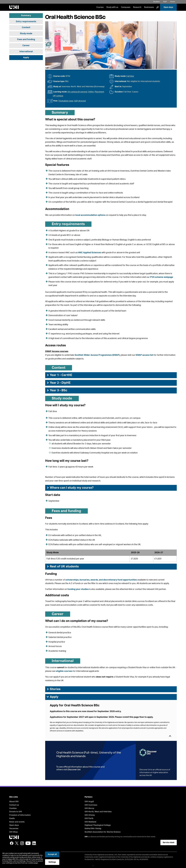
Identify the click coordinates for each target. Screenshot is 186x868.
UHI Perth (89, 818)
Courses (100, 7)
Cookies (13, 808)
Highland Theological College (98, 825)
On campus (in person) (77, 92)
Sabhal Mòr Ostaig (93, 829)
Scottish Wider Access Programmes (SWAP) (97, 355)
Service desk (169, 842)
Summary (26, 16)
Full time (130, 76)
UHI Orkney (90, 815)
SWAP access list (144, 355)
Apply (26, 58)
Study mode (26, 34)
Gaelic (12, 818)
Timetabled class (66, 101)
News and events (17, 822)
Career (26, 46)
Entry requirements (26, 22)
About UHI (14, 802)
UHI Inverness (91, 805)
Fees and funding (26, 39)
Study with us (112, 7)
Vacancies (14, 829)
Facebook (12, 843)
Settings (52, 862)
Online (91, 92)
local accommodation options (90, 215)
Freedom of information (20, 815)
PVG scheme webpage (162, 277)
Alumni (173, 2)
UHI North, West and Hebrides (98, 812)
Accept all (52, 854)
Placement (99, 92)
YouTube (28, 843)
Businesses (149, 7)
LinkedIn (34, 843)
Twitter (17, 843)
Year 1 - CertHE (59, 375)
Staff (165, 2)
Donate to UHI (16, 812)
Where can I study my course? (70, 488)
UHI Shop (13, 832)
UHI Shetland (90, 822)
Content (26, 28)
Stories (53, 689)
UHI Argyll (89, 802)
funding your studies (78, 589)
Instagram (22, 843)
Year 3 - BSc (57, 390)
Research (137, 7)
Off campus (58, 96)
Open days (168, 7)
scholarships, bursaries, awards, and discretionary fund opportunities (101, 580)
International (26, 52)
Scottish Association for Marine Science (103, 832)
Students (156, 2)
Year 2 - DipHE (58, 383)
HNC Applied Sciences (90, 253)
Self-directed (80, 101)
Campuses (126, 7)
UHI (86, 837)
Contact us (14, 805)
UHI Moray (89, 808)
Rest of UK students (63, 566)
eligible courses (64, 671)
